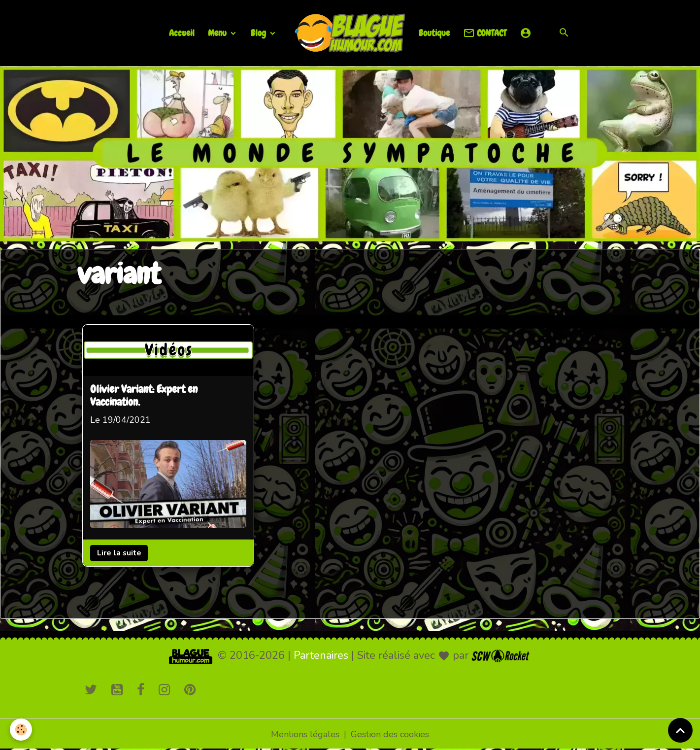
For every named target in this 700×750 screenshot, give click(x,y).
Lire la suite (119, 553)
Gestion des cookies (390, 734)
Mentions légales (305, 734)
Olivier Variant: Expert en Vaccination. (144, 397)
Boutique (434, 33)
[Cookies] (21, 730)
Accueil (182, 33)
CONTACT (485, 33)
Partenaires (321, 655)
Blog (259, 33)
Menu (218, 33)
